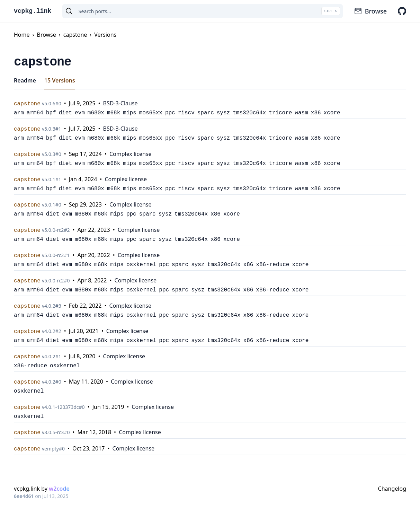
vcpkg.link (33, 11)
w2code (59, 489)
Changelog (392, 489)
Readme (25, 80)
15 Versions (60, 80)
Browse (370, 11)
